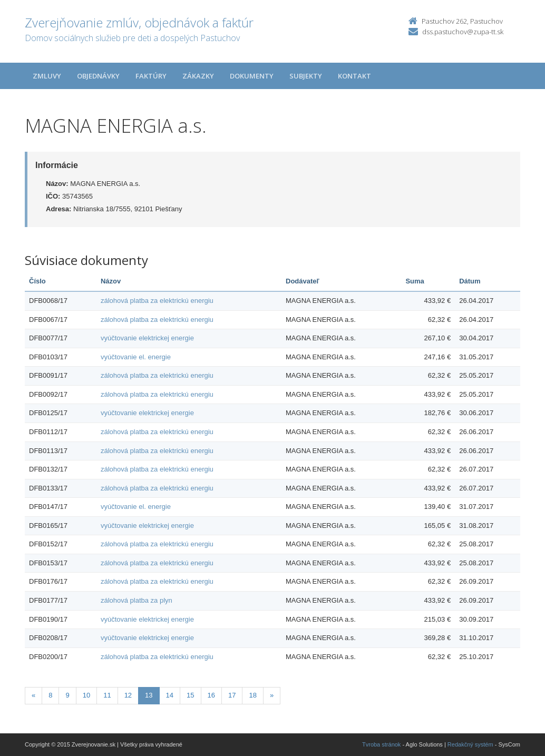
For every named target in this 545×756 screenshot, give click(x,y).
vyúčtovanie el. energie (136, 357)
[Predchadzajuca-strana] (33, 696)
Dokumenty (252, 76)
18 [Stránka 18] (252, 695)
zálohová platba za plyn (137, 600)
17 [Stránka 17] (232, 695)
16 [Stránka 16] (211, 695)
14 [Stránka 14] (170, 695)
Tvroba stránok (381, 744)
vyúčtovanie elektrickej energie (147, 338)
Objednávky (98, 76)
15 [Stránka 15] (190, 695)
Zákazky (198, 76)
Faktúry (151, 76)
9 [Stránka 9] (67, 695)
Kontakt (354, 76)
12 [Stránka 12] (128, 695)
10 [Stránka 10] (86, 695)
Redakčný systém (470, 744)
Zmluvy (47, 76)
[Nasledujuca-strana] (272, 696)
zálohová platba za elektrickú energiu (157, 301)
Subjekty (306, 76)
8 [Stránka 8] (50, 695)
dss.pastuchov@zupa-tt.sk (463, 32)
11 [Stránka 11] (107, 695)
